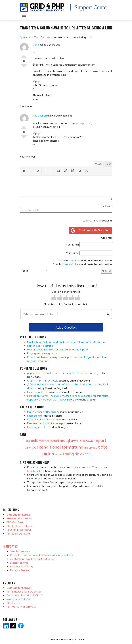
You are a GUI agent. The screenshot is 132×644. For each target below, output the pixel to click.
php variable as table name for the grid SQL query (57, 373)
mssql (65, 441)
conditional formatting (61, 447)
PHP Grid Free (15, 522)
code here (74, 260)
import (100, 440)
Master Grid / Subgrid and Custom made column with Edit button (66, 342)
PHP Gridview (15, 603)
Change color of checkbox (43, 419)
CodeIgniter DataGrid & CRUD (24, 595)
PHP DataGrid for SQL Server (24, 592)
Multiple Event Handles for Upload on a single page (58, 350)
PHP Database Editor (19, 518)
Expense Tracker (20, 570)
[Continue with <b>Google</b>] (91, 231)
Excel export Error (38, 392)
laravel (75, 441)
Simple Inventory (20, 551)
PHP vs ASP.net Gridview (21, 607)
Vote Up (24, 55)
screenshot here (71, 264)
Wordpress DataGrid (19, 599)
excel (85, 454)
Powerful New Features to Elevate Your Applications (41, 555)
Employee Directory (22, 567)
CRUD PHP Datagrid (19, 530)
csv (28, 447)
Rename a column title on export (47, 423)
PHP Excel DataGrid (18, 534)
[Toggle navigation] (24, 15)
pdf (35, 447)
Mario (36, 45)
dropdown (86, 441)
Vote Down (24, 67)
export (60, 454)
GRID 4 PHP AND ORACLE (42, 381)
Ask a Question (66, 327)
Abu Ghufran (40, 116)
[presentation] (24, 171)
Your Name (72, 253)
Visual (99, 164)
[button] (24, 171)
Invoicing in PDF (36, 427)
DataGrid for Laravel (19, 515)
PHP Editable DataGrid (20, 526)
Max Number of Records (42, 412)
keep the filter (35, 416)
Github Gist (34, 471)
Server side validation (40, 346)
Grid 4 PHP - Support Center (70, 639)
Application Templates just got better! (33, 559)
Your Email (72, 245)
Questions (26, 37)
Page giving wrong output (43, 353)
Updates (12, 546)
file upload (91, 447)
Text (108, 164)
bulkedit (32, 441)
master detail (49, 441)
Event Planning (19, 563)
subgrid (72, 454)
